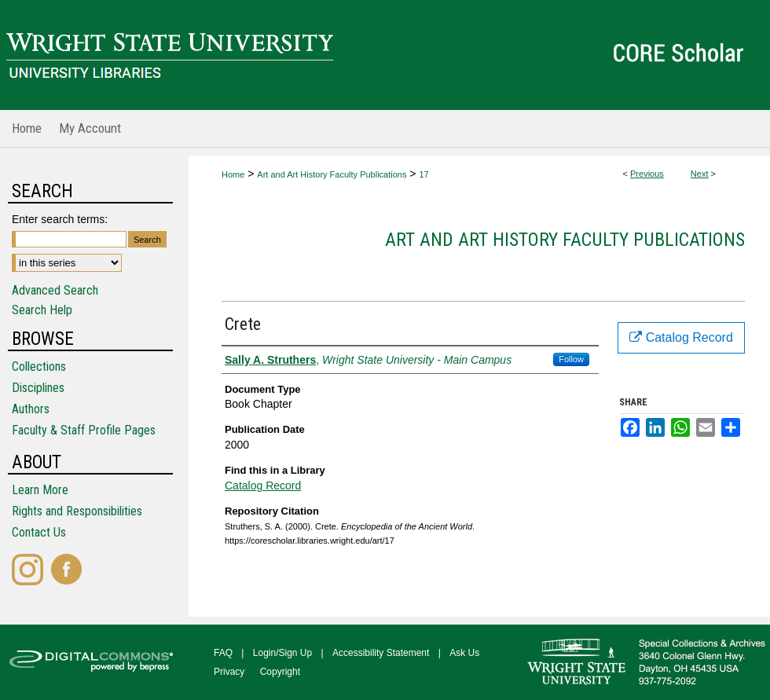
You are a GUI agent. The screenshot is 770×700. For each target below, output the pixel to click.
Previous (647, 174)
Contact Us (39, 532)
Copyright (280, 672)
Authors (31, 409)
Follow (571, 359)
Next (700, 174)
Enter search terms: (60, 219)
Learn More (40, 490)
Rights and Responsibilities (77, 511)
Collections (39, 366)
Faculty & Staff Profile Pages (84, 430)
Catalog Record (263, 486)
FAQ (223, 653)
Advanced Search (55, 290)
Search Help (42, 310)
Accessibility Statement (381, 653)
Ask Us (464, 653)
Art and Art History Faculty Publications (332, 174)
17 (423, 174)
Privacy (229, 672)
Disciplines (38, 388)
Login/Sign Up (282, 653)
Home (233, 174)
